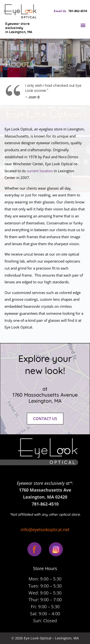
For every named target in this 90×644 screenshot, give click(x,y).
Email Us (61, 11)
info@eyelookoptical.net (45, 530)
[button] (83, 25)
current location (40, 171)
